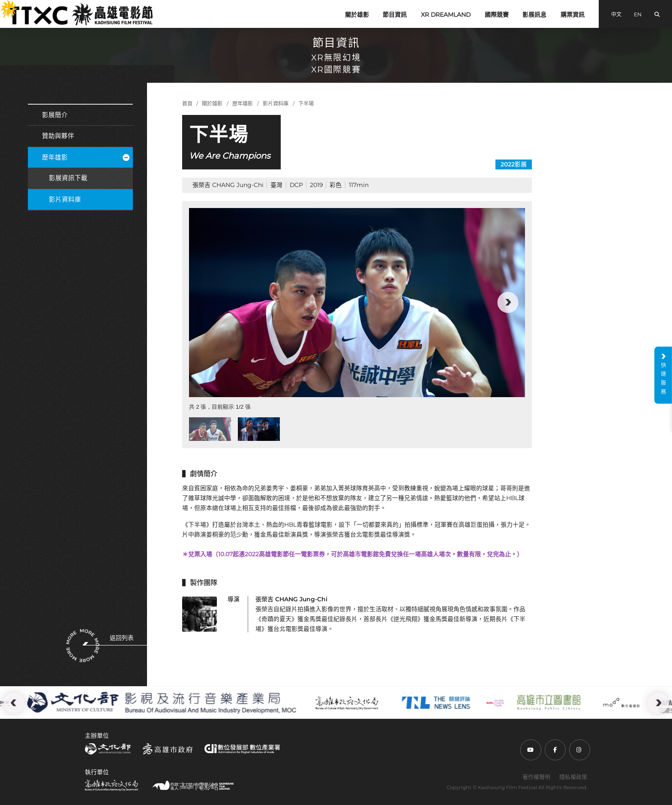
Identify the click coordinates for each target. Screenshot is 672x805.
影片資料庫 (65, 199)
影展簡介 (55, 115)
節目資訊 (395, 15)
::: (4, 5)
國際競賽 (497, 15)
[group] (357, 303)
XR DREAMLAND (446, 15)
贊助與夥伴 (58, 136)
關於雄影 (357, 15)
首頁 (187, 104)
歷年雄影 (86, 157)
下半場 (306, 104)
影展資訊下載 (68, 178)
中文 (616, 14)
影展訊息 (534, 15)
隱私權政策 (573, 777)
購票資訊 (573, 15)
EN (638, 14)
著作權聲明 (536, 777)
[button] (508, 302)
